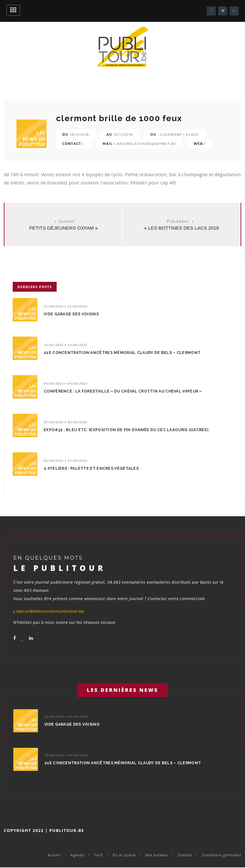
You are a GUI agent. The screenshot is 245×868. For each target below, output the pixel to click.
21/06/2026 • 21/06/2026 (66, 306)
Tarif (98, 855)
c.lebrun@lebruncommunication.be (49, 611)
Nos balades (157, 855)
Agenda (77, 855)
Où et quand (124, 855)
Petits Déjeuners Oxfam (61, 228)
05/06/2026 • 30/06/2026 (66, 422)
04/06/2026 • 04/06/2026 (66, 383)
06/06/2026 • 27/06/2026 (66, 461)
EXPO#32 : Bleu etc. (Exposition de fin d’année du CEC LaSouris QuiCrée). (127, 430)
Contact (185, 855)
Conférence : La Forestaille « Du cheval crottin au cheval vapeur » (123, 391)
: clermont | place (179, 135)
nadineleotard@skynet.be (146, 144)
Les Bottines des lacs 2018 (183, 228)
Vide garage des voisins (71, 314)
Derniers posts (35, 287)
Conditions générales (222, 855)
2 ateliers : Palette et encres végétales (91, 468)
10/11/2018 (79, 135)
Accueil (54, 855)
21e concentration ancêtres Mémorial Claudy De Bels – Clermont (122, 353)
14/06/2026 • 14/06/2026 (66, 345)
